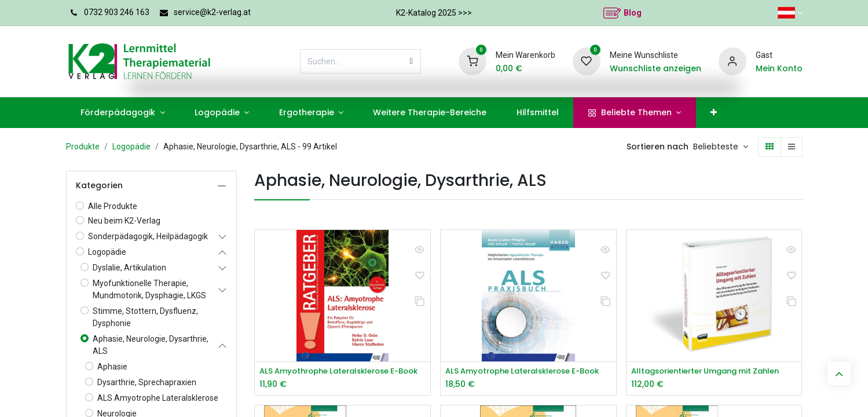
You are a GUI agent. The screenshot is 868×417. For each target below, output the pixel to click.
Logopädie (131, 147)
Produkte (83, 147)
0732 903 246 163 (117, 12)
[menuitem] (123, 113)
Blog (633, 13)
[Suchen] (411, 61)
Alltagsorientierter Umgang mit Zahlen (713, 372)
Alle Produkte (113, 206)
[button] (721, 147)
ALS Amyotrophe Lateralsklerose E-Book (528, 372)
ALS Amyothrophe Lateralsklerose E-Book (343, 372)
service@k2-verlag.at (212, 12)
